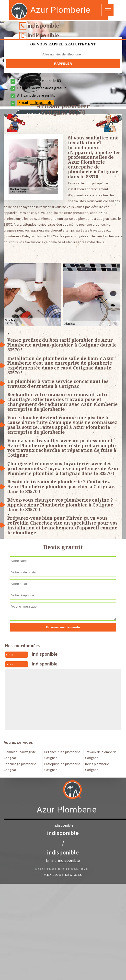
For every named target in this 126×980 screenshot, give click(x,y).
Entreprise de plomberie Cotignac (62, 767)
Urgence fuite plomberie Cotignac (62, 755)
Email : (63, 860)
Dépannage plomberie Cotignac (20, 767)
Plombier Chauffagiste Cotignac (20, 755)
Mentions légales (63, 875)
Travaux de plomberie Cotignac (101, 755)
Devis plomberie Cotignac (97, 767)
